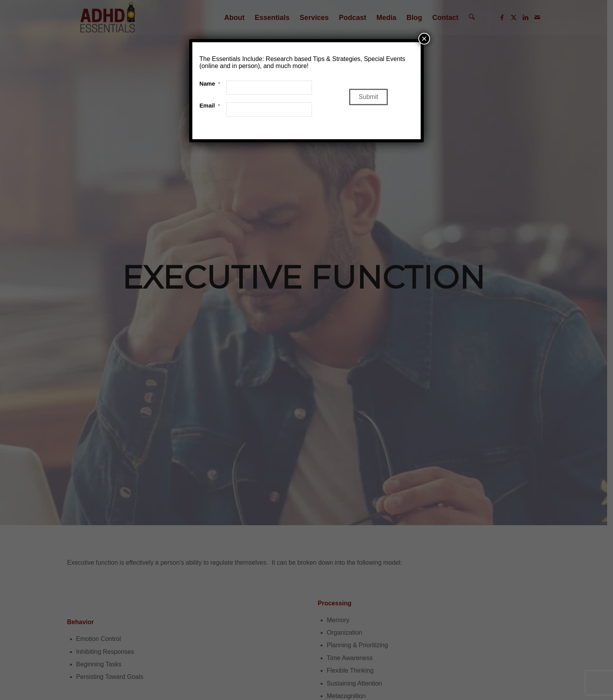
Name (210, 84)
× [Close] (424, 39)
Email (210, 106)
